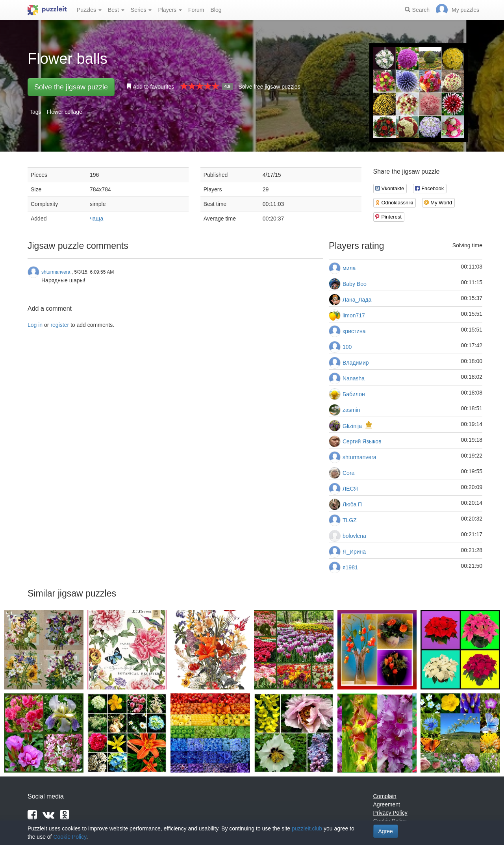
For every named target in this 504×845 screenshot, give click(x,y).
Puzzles (89, 10)
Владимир (356, 363)
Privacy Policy (390, 813)
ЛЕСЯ (350, 489)
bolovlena (354, 536)
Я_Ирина (354, 552)
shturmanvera (359, 457)
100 (347, 347)
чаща (96, 219)
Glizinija (352, 426)
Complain (385, 796)
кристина (354, 331)
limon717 (354, 315)
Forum (196, 10)
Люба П (352, 504)
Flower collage (64, 112)
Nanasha (354, 378)
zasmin (351, 410)
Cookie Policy (70, 837)
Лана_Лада (357, 300)
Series (141, 10)
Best (116, 10)
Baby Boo (355, 284)
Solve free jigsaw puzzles (269, 87)
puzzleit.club (307, 828)
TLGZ (350, 520)
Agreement (387, 804)
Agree (386, 831)
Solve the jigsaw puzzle (71, 87)
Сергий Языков (362, 441)
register (60, 325)
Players (170, 10)
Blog (216, 10)
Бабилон (354, 394)
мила (349, 268)
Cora (348, 473)
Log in (35, 325)
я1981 (350, 567)
